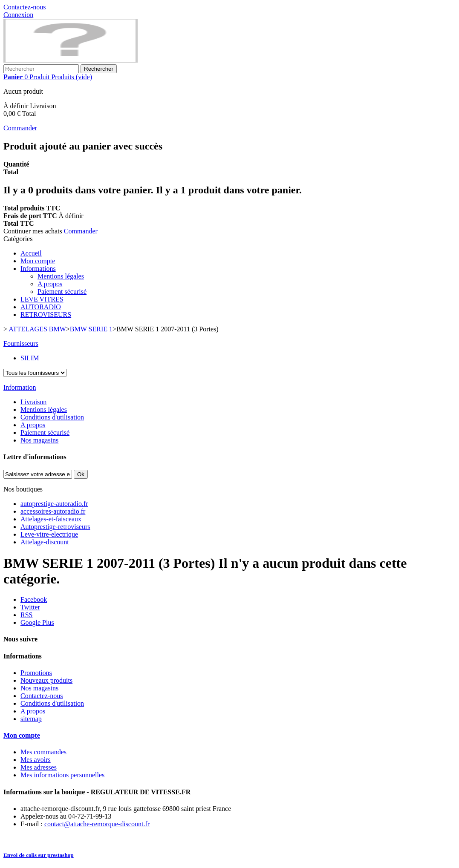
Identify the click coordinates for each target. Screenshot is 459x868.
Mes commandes (43, 752)
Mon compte (38, 261)
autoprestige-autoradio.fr (54, 504)
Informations (38, 269)
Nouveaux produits (46, 680)
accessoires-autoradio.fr (53, 511)
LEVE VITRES (42, 299)
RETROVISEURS (46, 315)
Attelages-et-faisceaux (51, 519)
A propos (50, 284)
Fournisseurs (21, 343)
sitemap (31, 719)
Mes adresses (39, 767)
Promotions (36, 673)
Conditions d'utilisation (52, 417)
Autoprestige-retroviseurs (55, 527)
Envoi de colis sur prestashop (39, 855)
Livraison (33, 402)
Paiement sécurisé (62, 292)
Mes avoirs (36, 760)
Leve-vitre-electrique (49, 534)
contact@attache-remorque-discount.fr (97, 824)
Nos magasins (39, 440)
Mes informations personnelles (62, 775)
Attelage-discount (45, 542)
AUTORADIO (41, 307)
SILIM (30, 358)
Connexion (18, 15)
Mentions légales (61, 276)
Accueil (31, 253)
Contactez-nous (25, 7)
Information (20, 387)
